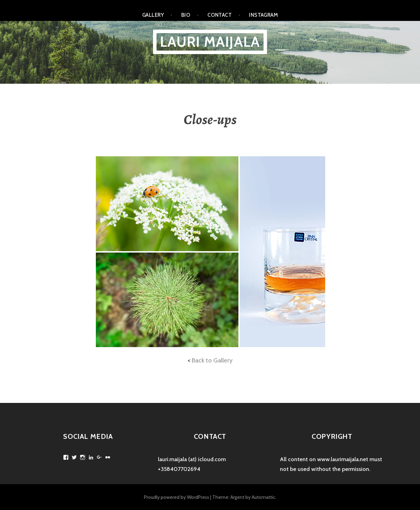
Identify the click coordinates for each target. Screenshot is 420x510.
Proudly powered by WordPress (177, 497)
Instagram (263, 15)
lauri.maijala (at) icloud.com (192, 459)
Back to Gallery (212, 360)
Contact (220, 15)
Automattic (264, 497)
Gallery (153, 15)
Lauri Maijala (210, 42)
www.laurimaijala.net (343, 459)
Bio (186, 15)
